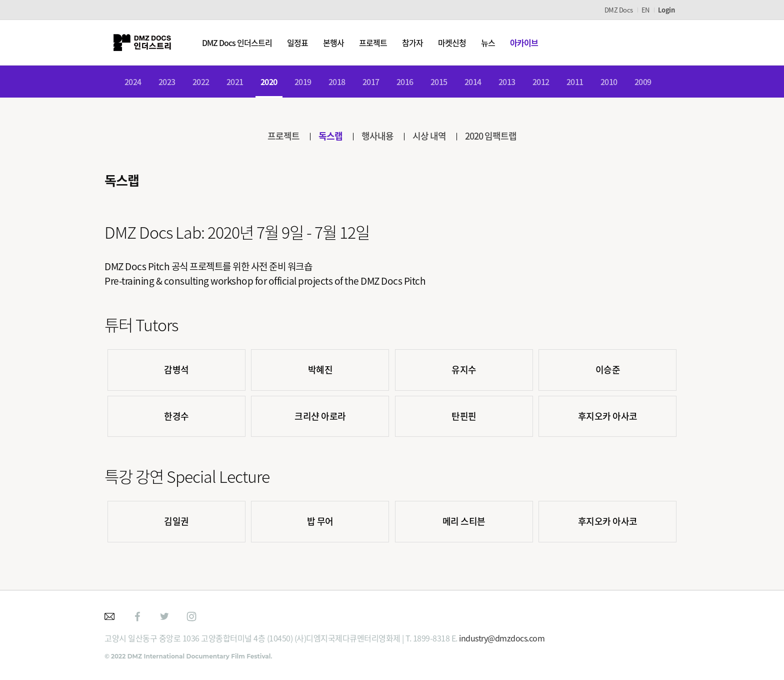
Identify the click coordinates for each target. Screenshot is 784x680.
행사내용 (377, 136)
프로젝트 (373, 43)
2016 (405, 82)
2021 (235, 82)
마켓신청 (452, 43)
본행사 (333, 43)
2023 (167, 82)
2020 (269, 82)
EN (645, 10)
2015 (439, 82)
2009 (643, 82)
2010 (609, 82)
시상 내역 (429, 136)
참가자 (412, 43)
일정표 (297, 43)
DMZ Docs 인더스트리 (237, 43)
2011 (575, 82)
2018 (337, 82)
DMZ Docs (619, 10)
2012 (541, 82)
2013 (507, 82)
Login (666, 10)
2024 (133, 82)
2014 (473, 82)
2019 (303, 82)
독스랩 (330, 136)
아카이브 (524, 43)
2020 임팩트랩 (491, 136)
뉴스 (488, 43)
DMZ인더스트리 (142, 43)
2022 (201, 82)
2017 (371, 82)
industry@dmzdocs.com (502, 638)
